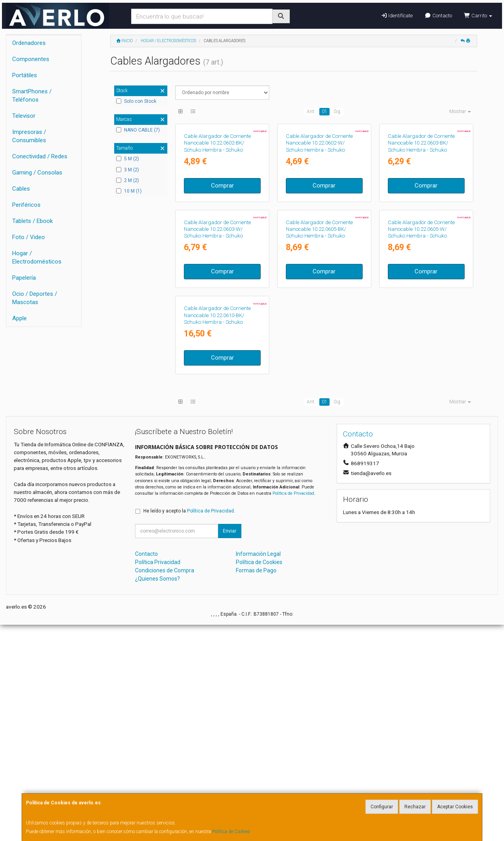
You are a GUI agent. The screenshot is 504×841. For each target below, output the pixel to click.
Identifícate (397, 16)
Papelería (24, 278)
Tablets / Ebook (32, 221)
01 (324, 111)
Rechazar (415, 807)
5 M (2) (128, 159)
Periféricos (26, 205)
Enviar (230, 747)
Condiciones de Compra (165, 787)
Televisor (24, 116)
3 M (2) (128, 170)
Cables (21, 189)
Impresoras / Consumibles (29, 136)
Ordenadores (29, 43)
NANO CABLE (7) (138, 130)
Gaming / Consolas (37, 173)
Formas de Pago (256, 787)
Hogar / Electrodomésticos (37, 257)
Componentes (31, 59)
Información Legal (258, 770)
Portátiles (25, 75)
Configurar (382, 807)
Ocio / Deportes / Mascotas (35, 298)
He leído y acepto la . (189, 727)
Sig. (337, 111)
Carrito (478, 16)
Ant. (311, 111)
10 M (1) (129, 191)
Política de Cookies (231, 832)
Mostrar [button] (460, 111)
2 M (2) (128, 180)
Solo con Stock (136, 101)
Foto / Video (29, 237)
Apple (19, 318)
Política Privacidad (158, 778)
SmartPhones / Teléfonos (32, 96)
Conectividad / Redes (40, 156)
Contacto (438, 16)
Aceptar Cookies (455, 807)
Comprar (222, 258)
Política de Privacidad (293, 710)
